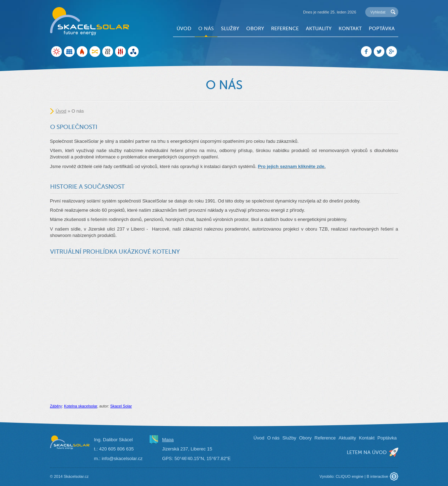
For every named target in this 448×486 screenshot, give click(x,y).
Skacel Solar (121, 406)
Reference (285, 28)
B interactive (377, 476)
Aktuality (319, 28)
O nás (206, 28)
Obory (255, 28)
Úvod (184, 28)
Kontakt (350, 28)
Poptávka (382, 28)
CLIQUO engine (350, 476)
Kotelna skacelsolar (80, 406)
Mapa (168, 440)
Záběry (56, 406)
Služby (230, 28)
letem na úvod (367, 452)
